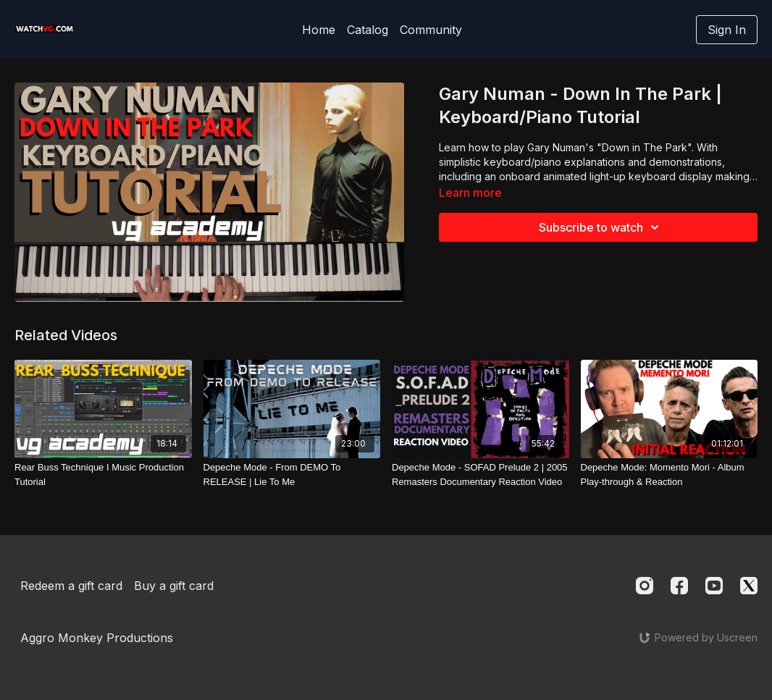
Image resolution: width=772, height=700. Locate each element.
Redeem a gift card (71, 586)
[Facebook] (679, 586)
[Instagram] (645, 586)
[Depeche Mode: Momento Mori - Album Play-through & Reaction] (670, 475)
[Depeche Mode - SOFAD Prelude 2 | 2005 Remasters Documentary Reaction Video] (481, 475)
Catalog (368, 30)
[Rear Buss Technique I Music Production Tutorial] (103, 475)
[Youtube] (714, 586)
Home (319, 30)
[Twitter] (749, 586)
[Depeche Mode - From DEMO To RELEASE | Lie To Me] (292, 475)
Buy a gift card (174, 586)
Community (431, 30)
